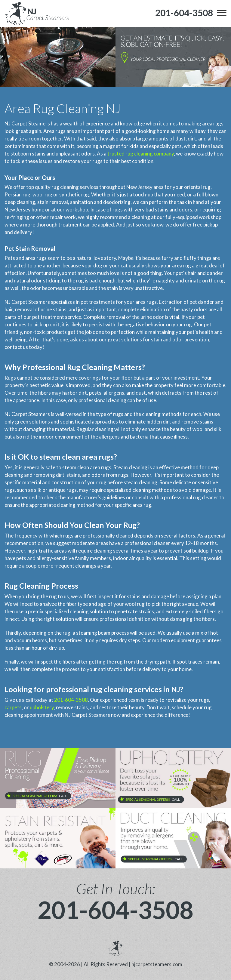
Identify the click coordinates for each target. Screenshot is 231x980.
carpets (13, 707)
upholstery (42, 707)
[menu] (222, 13)
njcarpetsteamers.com (157, 964)
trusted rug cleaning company (141, 154)
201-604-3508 (71, 700)
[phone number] (184, 13)
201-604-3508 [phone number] (115, 910)
